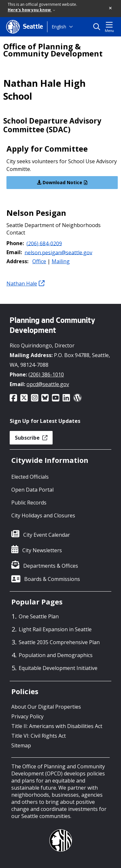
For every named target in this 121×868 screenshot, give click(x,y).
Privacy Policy (27, 716)
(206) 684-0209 (44, 243)
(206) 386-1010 (46, 374)
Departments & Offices (51, 566)
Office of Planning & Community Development (53, 50)
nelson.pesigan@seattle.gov (58, 252)
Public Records (29, 503)
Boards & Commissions (52, 579)
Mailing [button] (61, 261)
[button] (111, 8)
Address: (17, 261)
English (59, 27)
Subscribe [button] (31, 438)
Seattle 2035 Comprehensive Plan (59, 642)
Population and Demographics (56, 655)
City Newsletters (42, 550)
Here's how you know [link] (31, 10)
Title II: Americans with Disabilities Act (57, 726)
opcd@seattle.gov (48, 384)
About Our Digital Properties (46, 707)
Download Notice (62, 182)
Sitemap (21, 745)
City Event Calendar (47, 535)
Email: (14, 252)
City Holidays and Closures (43, 515)
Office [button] (39, 261)
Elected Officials (30, 477)
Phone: (15, 243)
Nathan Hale (25, 284)
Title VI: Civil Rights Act (39, 736)
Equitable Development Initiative (58, 668)
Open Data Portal (32, 490)
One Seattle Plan (39, 616)
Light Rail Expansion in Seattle (55, 629)
